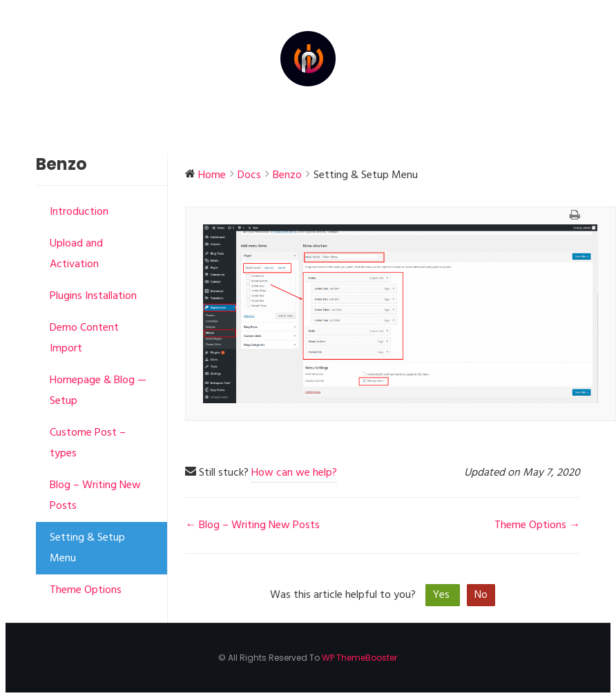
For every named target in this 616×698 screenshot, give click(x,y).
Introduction (79, 212)
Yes (443, 595)
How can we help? (294, 473)
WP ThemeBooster (359, 658)
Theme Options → (537, 525)
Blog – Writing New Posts (95, 496)
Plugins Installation (93, 296)
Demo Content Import (84, 338)
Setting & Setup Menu (87, 548)
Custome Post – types (88, 443)
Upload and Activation (76, 254)
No (481, 595)
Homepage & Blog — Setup (98, 391)
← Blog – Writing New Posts (252, 525)
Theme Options (86, 590)
